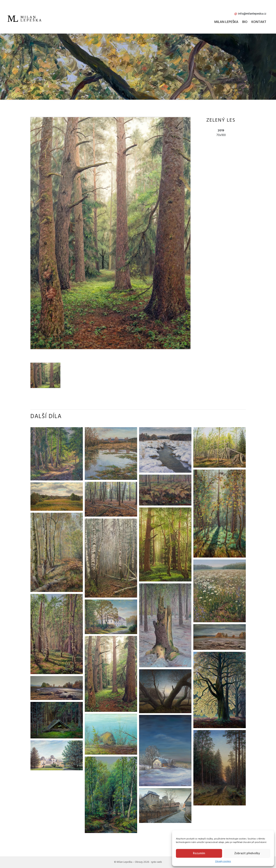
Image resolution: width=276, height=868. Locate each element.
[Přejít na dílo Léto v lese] (57, 634)
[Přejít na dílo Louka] (220, 591)
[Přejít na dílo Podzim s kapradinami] (57, 552)
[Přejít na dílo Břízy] (111, 558)
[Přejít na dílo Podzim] (111, 499)
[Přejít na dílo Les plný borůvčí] (165, 544)
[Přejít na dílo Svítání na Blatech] (165, 691)
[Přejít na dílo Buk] (220, 690)
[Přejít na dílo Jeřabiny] (220, 513)
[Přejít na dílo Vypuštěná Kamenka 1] (57, 688)
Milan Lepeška (226, 22)
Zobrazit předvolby (247, 853)
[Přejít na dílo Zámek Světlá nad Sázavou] (57, 755)
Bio (245, 22)
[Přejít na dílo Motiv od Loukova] (57, 454)
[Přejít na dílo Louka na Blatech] (57, 496)
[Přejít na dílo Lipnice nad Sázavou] (165, 805)
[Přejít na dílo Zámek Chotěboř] (111, 617)
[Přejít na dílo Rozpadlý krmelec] (57, 720)
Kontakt (259, 22)
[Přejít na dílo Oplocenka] (220, 447)
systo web (157, 862)
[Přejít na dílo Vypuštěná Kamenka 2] (220, 637)
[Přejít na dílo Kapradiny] (165, 490)
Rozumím (199, 853)
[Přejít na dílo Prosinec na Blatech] (111, 453)
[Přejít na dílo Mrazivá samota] (165, 750)
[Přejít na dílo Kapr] (111, 734)
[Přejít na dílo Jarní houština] (111, 795)
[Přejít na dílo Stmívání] (220, 768)
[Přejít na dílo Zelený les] (111, 674)
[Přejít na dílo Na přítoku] (165, 450)
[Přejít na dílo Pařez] (165, 625)
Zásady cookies (223, 861)
